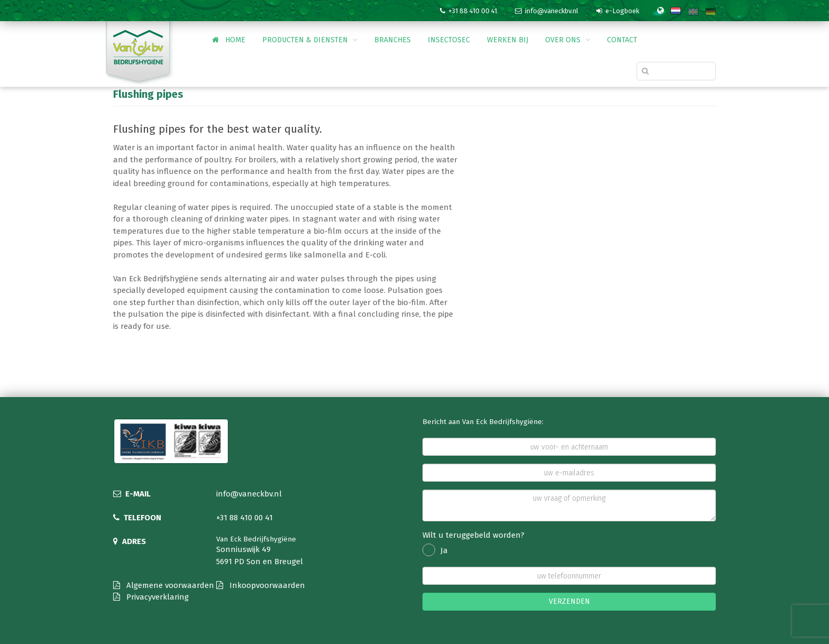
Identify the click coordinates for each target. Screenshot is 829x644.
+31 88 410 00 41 (245, 518)
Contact (622, 40)
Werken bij (508, 40)
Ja (435, 550)
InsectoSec (449, 40)
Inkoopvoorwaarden (261, 585)
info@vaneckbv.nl (249, 494)
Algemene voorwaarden (164, 585)
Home (229, 40)
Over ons (568, 40)
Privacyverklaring (151, 597)
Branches (393, 40)
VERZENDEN (569, 601)
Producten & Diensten (310, 40)
